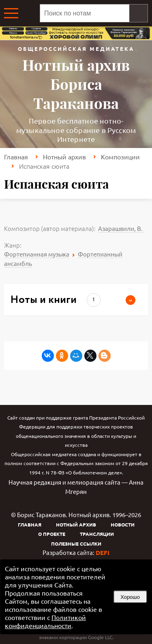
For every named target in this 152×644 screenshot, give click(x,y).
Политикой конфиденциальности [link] (45, 621)
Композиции (120, 157)
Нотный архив (64, 157)
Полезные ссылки (76, 544)
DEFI (103, 553)
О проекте (52, 534)
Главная (16, 157)
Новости (123, 524)
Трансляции (97, 534)
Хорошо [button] (130, 597)
